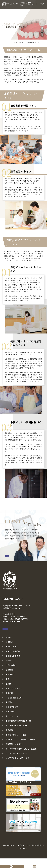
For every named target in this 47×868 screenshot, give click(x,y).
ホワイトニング (12, 727)
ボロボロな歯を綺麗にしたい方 (18, 732)
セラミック (10, 723)
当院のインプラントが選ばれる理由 (20, 751)
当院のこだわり (12, 658)
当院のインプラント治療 (16, 746)
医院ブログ (10, 686)
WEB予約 (35, 865)
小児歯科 (9, 741)
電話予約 (12, 865)
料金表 (8, 672)
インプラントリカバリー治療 (17, 769)
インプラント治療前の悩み (17, 737)
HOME (8, 649)
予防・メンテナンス (14, 700)
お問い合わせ (16, 638)
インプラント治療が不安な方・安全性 (21, 760)
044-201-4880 (13, 605)
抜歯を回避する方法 (14, 709)
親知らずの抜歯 (12, 718)
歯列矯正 (9, 714)
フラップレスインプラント (17, 765)
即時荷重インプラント (15, 755)
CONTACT (13, 559)
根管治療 (9, 704)
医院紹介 (9, 653)
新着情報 (9, 681)
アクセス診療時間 (13, 662)
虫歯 (7, 690)
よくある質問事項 (13, 667)
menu (42, 4)
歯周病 (8, 695)
